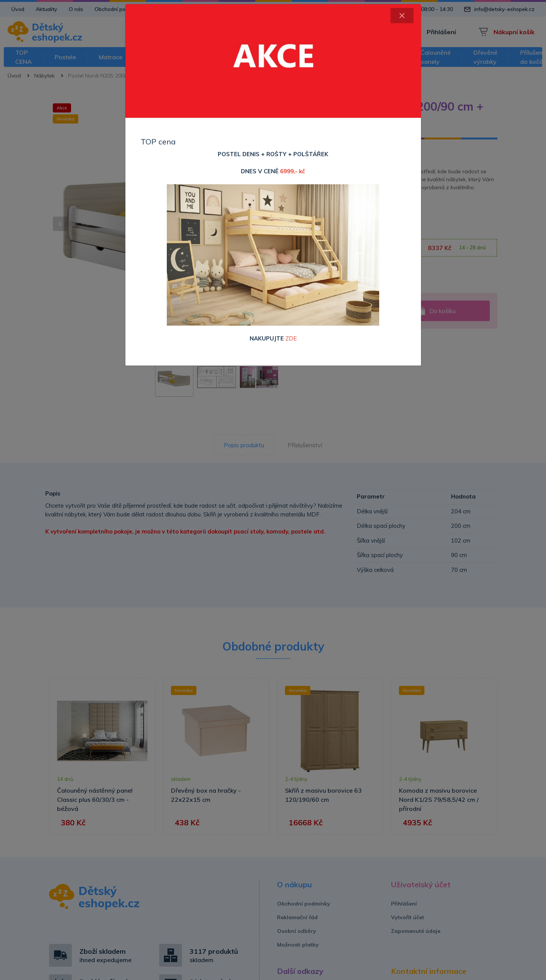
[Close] (402, 16)
